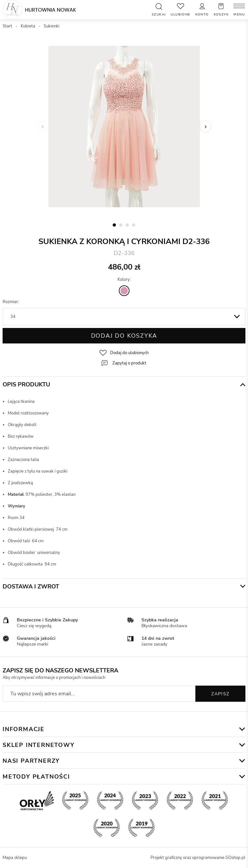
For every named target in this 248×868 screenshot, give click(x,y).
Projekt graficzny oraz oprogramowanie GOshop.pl (198, 858)
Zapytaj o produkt (129, 363)
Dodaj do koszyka (124, 336)
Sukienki (52, 26)
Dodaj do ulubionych (129, 353)
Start (7, 26)
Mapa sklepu (15, 858)
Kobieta (28, 26)
